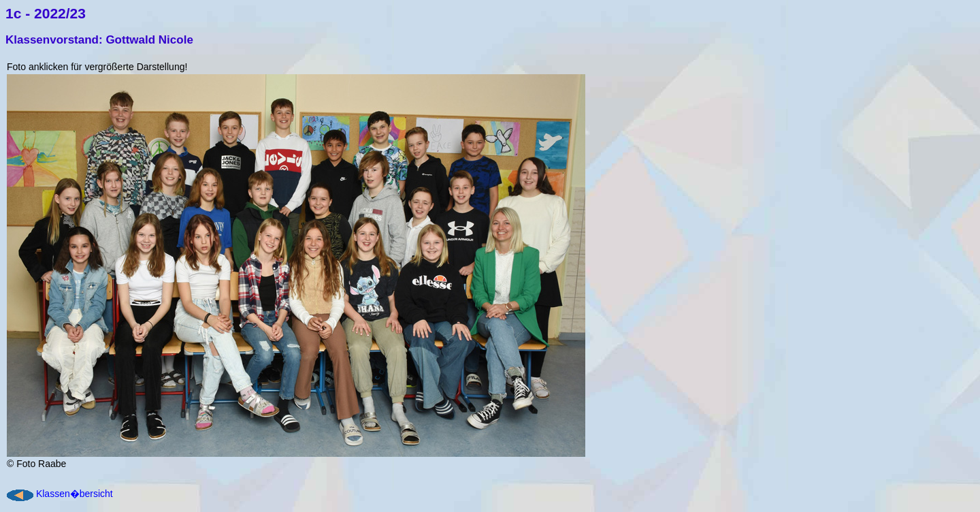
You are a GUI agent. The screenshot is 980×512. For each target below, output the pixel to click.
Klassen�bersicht (75, 494)
